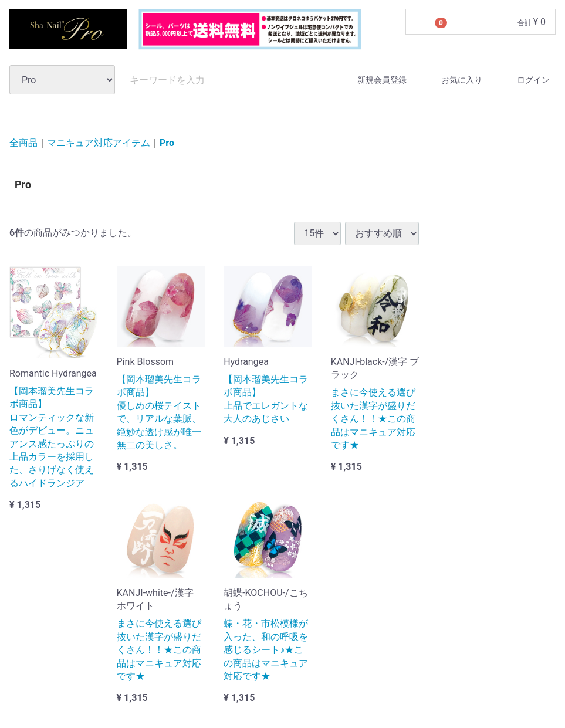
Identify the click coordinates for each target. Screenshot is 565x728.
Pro (167, 143)
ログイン (523, 80)
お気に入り (451, 80)
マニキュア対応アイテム (99, 143)
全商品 (23, 143)
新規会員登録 (372, 80)
